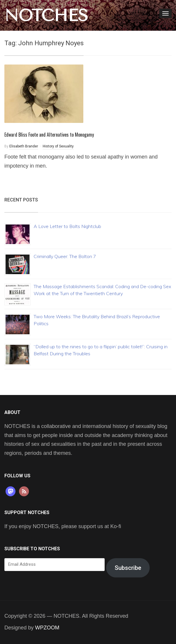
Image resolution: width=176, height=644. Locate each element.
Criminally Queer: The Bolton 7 (65, 256)
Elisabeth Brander (24, 146)
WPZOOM (47, 628)
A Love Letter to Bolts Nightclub (67, 226)
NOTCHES (46, 15)
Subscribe (128, 568)
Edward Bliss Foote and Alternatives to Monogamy (49, 135)
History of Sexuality (58, 146)
